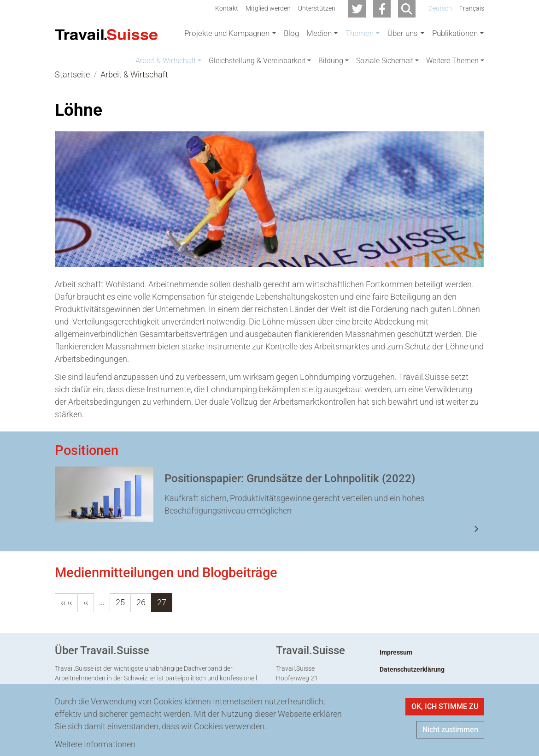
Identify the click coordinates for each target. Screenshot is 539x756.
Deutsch (440, 9)
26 (141, 612)
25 (120, 612)
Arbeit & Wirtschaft (134, 84)
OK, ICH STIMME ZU (445, 706)
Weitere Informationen (95, 744)
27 (162, 612)
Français (472, 9)
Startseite (72, 84)
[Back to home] (106, 34)
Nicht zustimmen (450, 729)
